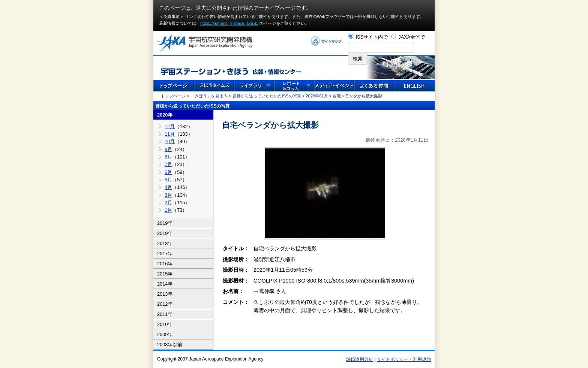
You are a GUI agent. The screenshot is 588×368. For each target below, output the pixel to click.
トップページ (173, 96)
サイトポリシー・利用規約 (404, 359)
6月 (168, 172)
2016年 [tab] (165, 264)
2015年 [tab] (165, 274)
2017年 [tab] (165, 254)
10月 (170, 141)
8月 (168, 157)
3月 (168, 195)
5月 (168, 180)
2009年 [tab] (165, 334)
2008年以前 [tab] (170, 345)
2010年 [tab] (165, 324)
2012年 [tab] (165, 304)
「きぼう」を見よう (209, 96)
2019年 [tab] (165, 223)
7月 (168, 164)
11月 (170, 134)
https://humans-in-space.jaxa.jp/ (229, 23)
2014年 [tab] (165, 284)
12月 (170, 126)
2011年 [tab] (165, 314)
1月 (168, 210)
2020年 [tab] (165, 115)
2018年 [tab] (165, 243)
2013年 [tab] (165, 294)
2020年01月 (317, 96)
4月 (168, 187)
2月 (168, 203)
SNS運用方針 (360, 359)
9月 (168, 149)
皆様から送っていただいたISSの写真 (267, 96)
